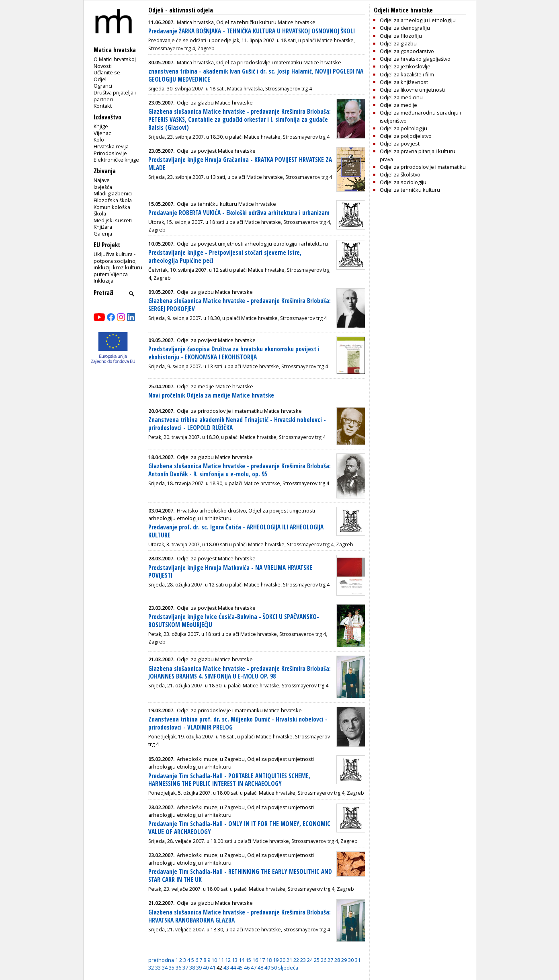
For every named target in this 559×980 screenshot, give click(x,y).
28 (337, 960)
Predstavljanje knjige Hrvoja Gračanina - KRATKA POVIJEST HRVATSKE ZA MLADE (240, 164)
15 (248, 960)
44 (233, 968)
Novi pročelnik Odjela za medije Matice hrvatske (211, 395)
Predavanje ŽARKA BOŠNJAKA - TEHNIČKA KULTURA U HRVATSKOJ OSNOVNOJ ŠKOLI (252, 31)
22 (296, 960)
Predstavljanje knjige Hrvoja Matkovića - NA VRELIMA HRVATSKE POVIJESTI (230, 572)
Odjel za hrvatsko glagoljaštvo (415, 59)
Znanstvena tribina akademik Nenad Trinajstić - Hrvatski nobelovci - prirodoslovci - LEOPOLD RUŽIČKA (237, 424)
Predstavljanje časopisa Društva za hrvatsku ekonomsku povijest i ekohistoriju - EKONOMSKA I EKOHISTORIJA (234, 353)
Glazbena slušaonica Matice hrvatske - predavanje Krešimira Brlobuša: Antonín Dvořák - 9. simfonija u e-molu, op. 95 (240, 470)
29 (344, 960)
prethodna (161, 960)
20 (283, 960)
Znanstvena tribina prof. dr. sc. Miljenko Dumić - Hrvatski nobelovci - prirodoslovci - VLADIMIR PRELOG (238, 723)
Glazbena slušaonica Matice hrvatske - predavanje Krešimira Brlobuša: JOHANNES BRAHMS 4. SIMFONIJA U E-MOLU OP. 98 (240, 673)
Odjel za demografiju (405, 28)
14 (242, 960)
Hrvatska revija (111, 146)
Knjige (101, 126)
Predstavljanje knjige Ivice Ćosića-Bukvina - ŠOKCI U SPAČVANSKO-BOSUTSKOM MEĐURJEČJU (234, 621)
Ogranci (103, 86)
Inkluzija (103, 281)
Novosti (103, 66)
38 (192, 968)
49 (267, 968)
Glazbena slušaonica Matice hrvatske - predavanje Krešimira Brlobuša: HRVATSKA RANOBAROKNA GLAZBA (240, 916)
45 (240, 968)
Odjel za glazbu (398, 43)
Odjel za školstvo (400, 174)
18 (269, 960)
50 (274, 968)
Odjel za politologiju (403, 128)
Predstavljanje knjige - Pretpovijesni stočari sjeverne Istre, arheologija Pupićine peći (225, 257)
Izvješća (103, 187)
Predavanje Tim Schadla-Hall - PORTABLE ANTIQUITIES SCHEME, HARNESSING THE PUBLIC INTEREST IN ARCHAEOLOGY (229, 780)
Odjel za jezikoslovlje (405, 66)
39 (199, 968)
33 (158, 968)
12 (228, 960)
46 (247, 968)
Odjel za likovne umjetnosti (412, 90)
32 (151, 968)
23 (303, 960)
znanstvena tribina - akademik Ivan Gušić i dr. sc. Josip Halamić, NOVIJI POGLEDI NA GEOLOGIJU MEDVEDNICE (256, 75)
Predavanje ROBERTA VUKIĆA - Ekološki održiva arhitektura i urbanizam (239, 213)
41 (213, 968)
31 (358, 960)
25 (317, 960)
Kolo (99, 139)
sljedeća (288, 968)
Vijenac (102, 133)
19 (276, 960)
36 (178, 968)
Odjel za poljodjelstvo (406, 136)
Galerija (103, 234)
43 (226, 968)
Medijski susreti (113, 220)
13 (235, 960)
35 (172, 968)
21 (289, 960)
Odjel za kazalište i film (407, 74)
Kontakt (103, 106)
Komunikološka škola (112, 210)
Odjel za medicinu (401, 97)
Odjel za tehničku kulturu (410, 190)
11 (221, 960)
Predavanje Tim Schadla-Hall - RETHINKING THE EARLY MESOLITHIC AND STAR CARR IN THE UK (240, 876)
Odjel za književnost (404, 82)
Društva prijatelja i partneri (115, 96)
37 (185, 968)
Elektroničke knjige (116, 160)
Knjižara (103, 227)
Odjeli (101, 79)
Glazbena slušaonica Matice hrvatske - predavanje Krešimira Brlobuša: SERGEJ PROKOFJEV (240, 305)
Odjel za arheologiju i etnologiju (418, 20)
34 (165, 968)
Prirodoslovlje (110, 153)
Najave (102, 180)
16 (255, 960)
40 (206, 968)
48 (260, 968)
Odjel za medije (398, 105)
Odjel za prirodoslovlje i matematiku (423, 167)
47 (254, 968)
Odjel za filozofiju (401, 36)
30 (351, 960)
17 (262, 960)
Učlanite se (107, 72)
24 (310, 960)
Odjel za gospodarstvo (407, 51)
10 (214, 960)
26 (324, 960)
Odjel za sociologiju (403, 182)
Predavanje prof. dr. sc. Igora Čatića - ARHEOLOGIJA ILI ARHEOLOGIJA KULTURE (236, 531)
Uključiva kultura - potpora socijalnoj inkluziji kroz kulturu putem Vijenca (118, 264)
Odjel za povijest (400, 144)
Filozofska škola (113, 200)
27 (330, 960)
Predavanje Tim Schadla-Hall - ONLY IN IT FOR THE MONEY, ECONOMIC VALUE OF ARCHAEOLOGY (239, 828)
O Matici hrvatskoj (115, 59)
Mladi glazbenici (113, 193)
